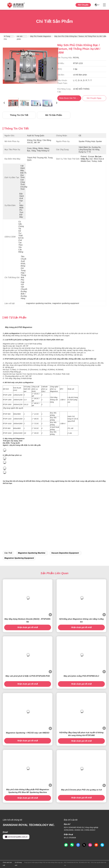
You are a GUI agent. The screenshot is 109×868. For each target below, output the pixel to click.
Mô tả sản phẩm (54, 115)
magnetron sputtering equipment (19, 558)
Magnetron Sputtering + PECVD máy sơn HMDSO (28, 733)
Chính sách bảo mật (7, 864)
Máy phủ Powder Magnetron (41, 36)
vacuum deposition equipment (65, 553)
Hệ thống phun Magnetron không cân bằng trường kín (81, 620)
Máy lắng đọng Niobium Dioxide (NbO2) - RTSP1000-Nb (28, 620)
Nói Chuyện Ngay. (83, 7)
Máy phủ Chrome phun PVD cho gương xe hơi (81, 790)
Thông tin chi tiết (19, 115)
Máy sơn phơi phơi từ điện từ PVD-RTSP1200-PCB (28, 676)
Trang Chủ (7, 37)
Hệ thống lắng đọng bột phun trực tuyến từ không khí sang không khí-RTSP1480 (81, 734)
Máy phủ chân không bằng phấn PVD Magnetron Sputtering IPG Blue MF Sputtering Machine (28, 791)
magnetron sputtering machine (32, 553)
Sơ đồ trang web (18, 864)
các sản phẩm (20, 37)
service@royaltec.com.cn (16, 837)
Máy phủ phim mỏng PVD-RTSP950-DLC (81, 676)
